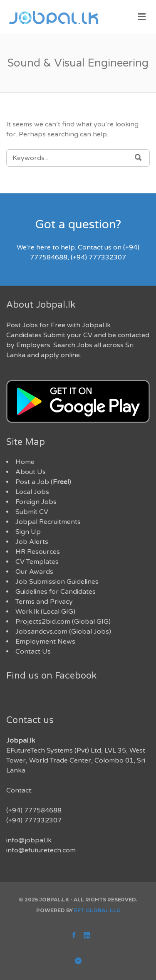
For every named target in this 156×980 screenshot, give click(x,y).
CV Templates (37, 562)
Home (25, 462)
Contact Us (33, 652)
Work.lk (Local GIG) (45, 612)
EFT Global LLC (97, 910)
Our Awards (34, 572)
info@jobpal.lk (29, 840)
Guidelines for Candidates (56, 592)
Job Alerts (32, 542)
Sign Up (28, 532)
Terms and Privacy (44, 602)
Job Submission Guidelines (57, 582)
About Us (31, 472)
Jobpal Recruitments (48, 522)
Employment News (45, 642)
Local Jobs (32, 492)
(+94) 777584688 (34, 810)
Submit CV (32, 512)
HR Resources (38, 552)
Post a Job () (43, 482)
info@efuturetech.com (41, 850)
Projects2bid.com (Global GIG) (63, 622)
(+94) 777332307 (34, 820)
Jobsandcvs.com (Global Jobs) (63, 632)
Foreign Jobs (36, 502)
